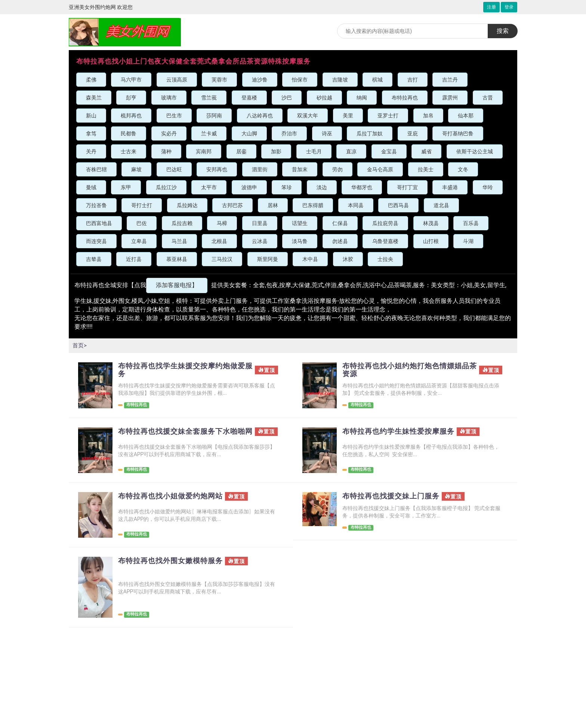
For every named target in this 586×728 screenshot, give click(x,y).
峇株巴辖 (96, 169)
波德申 (249, 187)
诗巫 (327, 133)
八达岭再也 (260, 116)
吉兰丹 (450, 80)
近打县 (134, 259)
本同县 (356, 205)
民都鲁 (129, 133)
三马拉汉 (222, 259)
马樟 (222, 223)
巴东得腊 (313, 205)
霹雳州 (450, 98)
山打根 (431, 241)
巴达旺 (174, 169)
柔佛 (91, 80)
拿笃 (91, 133)
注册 (491, 7)
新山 (91, 116)
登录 (509, 7)
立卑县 (139, 241)
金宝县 (389, 151)
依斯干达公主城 (475, 151)
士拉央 (385, 259)
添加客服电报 (177, 285)
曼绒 (91, 187)
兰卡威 (209, 133)
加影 (276, 151)
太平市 (209, 187)
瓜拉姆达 (187, 205)
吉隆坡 (340, 80)
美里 (348, 116)
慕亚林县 (177, 259)
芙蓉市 (219, 80)
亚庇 (413, 133)
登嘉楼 (249, 98)
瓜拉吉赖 (182, 223)
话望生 (300, 223)
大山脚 (249, 133)
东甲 (126, 187)
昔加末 (300, 169)
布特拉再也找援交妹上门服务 (393, 498)
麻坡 (136, 169)
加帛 (428, 116)
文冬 (463, 169)
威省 (426, 151)
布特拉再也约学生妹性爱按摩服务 (401, 432)
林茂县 (431, 223)
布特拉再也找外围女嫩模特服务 (173, 563)
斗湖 (468, 241)
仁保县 (340, 223)
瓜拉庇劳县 (385, 223)
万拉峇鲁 (96, 205)
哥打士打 (142, 205)
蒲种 (166, 151)
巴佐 (142, 223)
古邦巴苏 (232, 205)
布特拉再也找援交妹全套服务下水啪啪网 (185, 436)
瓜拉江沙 (166, 187)
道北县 (441, 205)
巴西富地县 (99, 223)
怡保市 (300, 80)
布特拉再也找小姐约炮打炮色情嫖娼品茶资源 (409, 371)
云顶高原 (177, 80)
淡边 (322, 187)
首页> (80, 345)
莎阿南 (214, 116)
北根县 (219, 241)
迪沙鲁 (260, 80)
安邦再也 (217, 169)
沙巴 (287, 98)
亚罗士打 (388, 116)
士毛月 (314, 151)
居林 (273, 205)
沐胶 (348, 259)
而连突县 (96, 241)
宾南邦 (204, 151)
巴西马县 (398, 205)
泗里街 (260, 169)
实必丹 (169, 133)
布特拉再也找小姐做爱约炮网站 (173, 498)
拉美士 (426, 169)
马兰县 (179, 241)
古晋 (488, 98)
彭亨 (131, 98)
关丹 (91, 151)
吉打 (413, 80)
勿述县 (340, 241)
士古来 (129, 151)
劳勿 (337, 169)
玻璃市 (169, 98)
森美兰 (94, 98)
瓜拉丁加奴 (370, 133)
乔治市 (289, 133)
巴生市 (174, 116)
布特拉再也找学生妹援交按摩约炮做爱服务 (185, 371)
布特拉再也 (405, 98)
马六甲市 (131, 80)
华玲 (488, 187)
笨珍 (287, 187)
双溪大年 (308, 116)
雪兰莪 (209, 98)
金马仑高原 (380, 169)
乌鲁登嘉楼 (385, 241)
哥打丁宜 (407, 187)
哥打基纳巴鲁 (458, 133)
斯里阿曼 (268, 259)
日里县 (260, 223)
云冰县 (260, 241)
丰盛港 (450, 187)
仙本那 (466, 116)
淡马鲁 (300, 241)
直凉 (351, 151)
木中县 (310, 259)
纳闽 (362, 98)
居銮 (241, 151)
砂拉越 (324, 98)
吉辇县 (94, 259)
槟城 (377, 80)
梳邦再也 (131, 116)
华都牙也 (362, 187)
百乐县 (471, 223)
